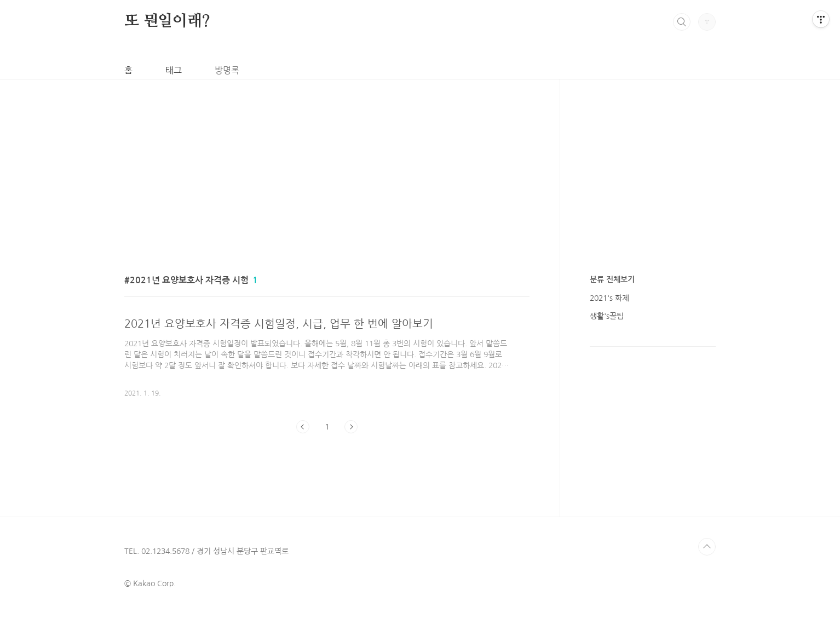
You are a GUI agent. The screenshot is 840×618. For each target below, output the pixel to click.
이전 (303, 427)
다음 (351, 427)
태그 (174, 70)
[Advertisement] (329, 156)
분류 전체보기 (612, 279)
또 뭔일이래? (167, 21)
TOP (707, 547)
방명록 (227, 70)
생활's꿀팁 (607, 316)
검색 (682, 22)
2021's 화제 (609, 298)
